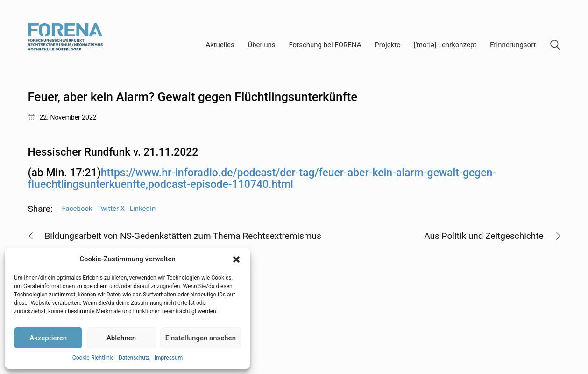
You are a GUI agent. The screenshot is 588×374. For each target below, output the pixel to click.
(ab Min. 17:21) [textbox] (262, 179)
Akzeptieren (48, 338)
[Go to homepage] (65, 45)
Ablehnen (121, 338)
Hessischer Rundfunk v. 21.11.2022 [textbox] (113, 152)
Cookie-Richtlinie (93, 358)
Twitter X (111, 209)
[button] (236, 259)
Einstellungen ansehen (201, 338)
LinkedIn (142, 209)
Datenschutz (134, 358)
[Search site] (555, 46)
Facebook (77, 209)
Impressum (169, 358)
